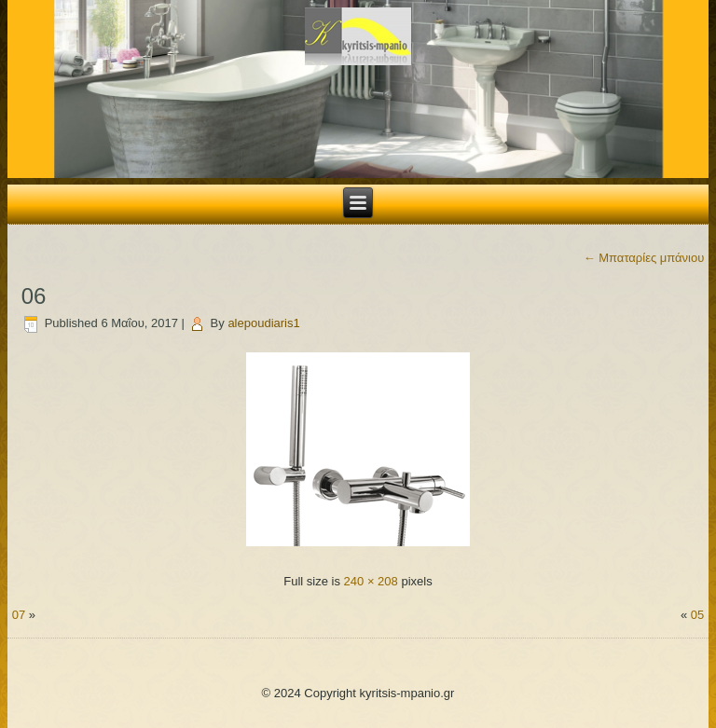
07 (19, 615)
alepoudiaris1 (263, 323)
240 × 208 (371, 581)
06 (34, 296)
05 (697, 615)
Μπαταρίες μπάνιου (644, 258)
